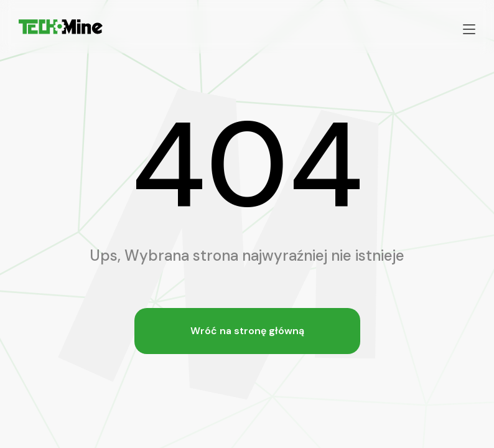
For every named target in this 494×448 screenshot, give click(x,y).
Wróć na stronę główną (247, 331)
